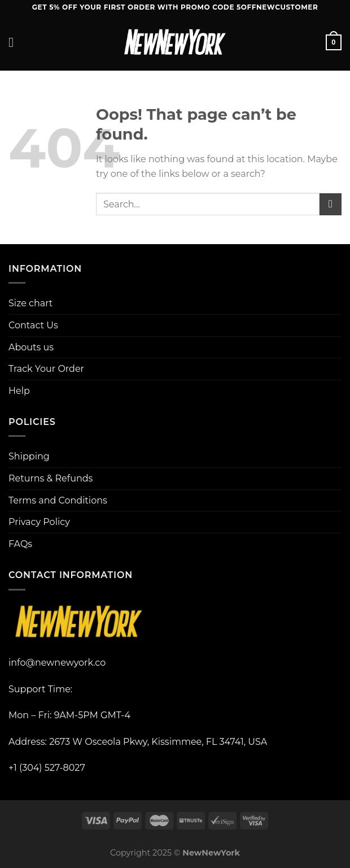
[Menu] (15, 42)
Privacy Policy (39, 522)
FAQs (20, 544)
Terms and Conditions (58, 500)
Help (19, 391)
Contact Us (33, 325)
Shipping (29, 456)
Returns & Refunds (51, 478)
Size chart (30, 303)
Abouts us (31, 347)
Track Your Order (46, 369)
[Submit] (331, 204)
